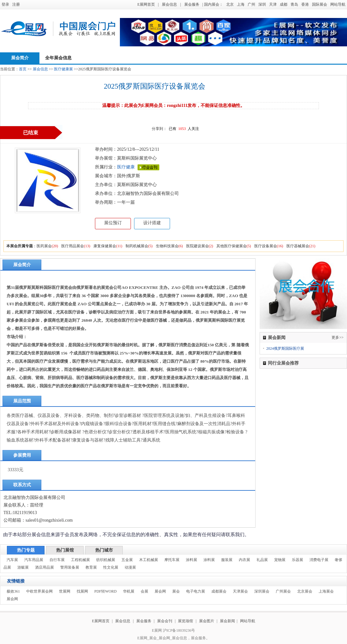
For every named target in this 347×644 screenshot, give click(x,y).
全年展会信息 (58, 58)
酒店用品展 (44, 567)
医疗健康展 (63, 69)
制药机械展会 (137, 246)
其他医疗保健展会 (232, 246)
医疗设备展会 (266, 246)
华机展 (129, 591)
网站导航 (338, 4)
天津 (273, 4)
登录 (5, 4)
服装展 (227, 560)
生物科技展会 (167, 246)
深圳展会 (262, 591)
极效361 (13, 591)
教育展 (91, 567)
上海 (241, 4)
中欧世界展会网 (39, 591)
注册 (16, 4)
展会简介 (20, 58)
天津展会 (240, 591)
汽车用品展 (34, 560)
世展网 (65, 591)
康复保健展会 (105, 246)
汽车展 (12, 560)
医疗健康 (126, 167)
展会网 (160, 591)
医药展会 (44, 246)
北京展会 (305, 591)
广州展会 (283, 591)
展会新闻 (227, 621)
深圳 (262, 4)
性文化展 (111, 567)
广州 (251, 4)
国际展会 (320, 4)
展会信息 (169, 4)
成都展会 (219, 591)
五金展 (127, 560)
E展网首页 (146, 4)
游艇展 (23, 567)
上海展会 (326, 591)
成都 (284, 4)
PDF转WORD (106, 591)
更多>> (338, 337)
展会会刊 (165, 621)
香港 (305, 4)
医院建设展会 (197, 246)
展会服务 (192, 4)
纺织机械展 (106, 560)
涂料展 (191, 560)
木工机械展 (149, 560)
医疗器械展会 (298, 246)
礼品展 (262, 560)
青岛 (294, 4)
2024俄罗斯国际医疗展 (285, 348)
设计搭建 (152, 223)
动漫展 (130, 567)
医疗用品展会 (73, 246)
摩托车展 (172, 560)
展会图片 (207, 621)
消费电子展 (319, 560)
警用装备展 (70, 567)
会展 (144, 591)
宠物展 (280, 560)
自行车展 (57, 560)
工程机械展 (80, 560)
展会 (176, 591)
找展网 (82, 591)
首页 (23, 69)
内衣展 (244, 560)
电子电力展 (196, 591)
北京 (230, 4)
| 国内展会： (213, 4)
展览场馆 (185, 621)
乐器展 (297, 560)
